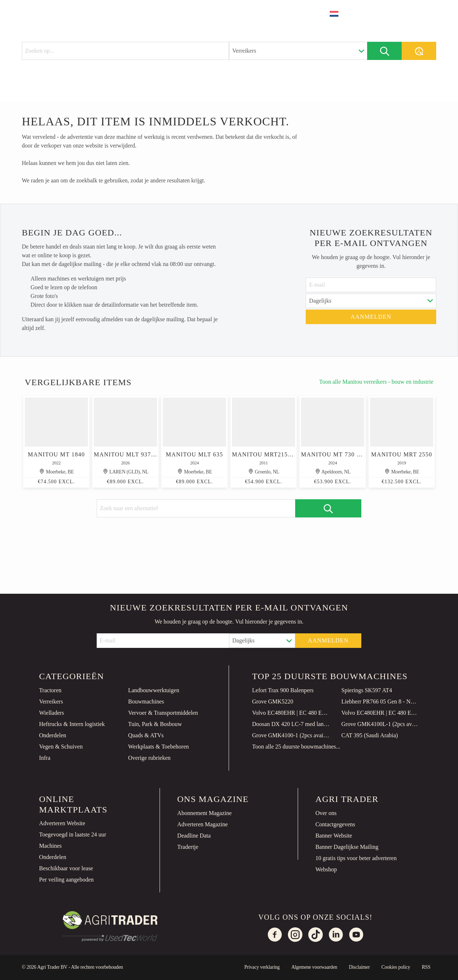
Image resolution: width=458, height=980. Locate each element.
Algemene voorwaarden (314, 967)
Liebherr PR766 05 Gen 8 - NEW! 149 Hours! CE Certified (380, 701)
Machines (51, 846)
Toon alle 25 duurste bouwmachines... (296, 747)
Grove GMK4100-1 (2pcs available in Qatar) (291, 735)
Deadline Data (194, 836)
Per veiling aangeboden (67, 880)
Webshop (326, 869)
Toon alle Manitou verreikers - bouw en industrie (376, 382)
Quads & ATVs (146, 735)
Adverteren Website (62, 823)
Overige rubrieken (149, 758)
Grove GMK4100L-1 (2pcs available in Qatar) (380, 724)
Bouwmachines (146, 701)
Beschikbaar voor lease (66, 868)
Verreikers (51, 701)
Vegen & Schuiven (61, 747)
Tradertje (188, 847)
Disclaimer (359, 967)
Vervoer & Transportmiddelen (163, 713)
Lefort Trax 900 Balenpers (283, 690)
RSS (426, 967)
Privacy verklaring (262, 967)
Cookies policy (396, 967)
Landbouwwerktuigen (153, 690)
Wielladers (51, 713)
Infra (45, 758)
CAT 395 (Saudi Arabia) (370, 735)
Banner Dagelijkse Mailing (347, 847)
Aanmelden (371, 317)
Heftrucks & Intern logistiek (72, 724)
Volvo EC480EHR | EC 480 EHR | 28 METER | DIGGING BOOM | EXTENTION (291, 713)
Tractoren (50, 690)
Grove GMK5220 (273, 701)
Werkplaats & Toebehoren (158, 747)
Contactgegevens (335, 824)
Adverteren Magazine (203, 824)
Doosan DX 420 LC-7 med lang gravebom (291, 724)
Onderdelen (53, 735)
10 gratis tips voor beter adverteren (356, 858)
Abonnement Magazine (205, 813)
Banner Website (334, 836)
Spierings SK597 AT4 (367, 690)
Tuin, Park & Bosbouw (155, 724)
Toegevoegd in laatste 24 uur (73, 834)
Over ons (326, 813)
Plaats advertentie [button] (396, 14)
